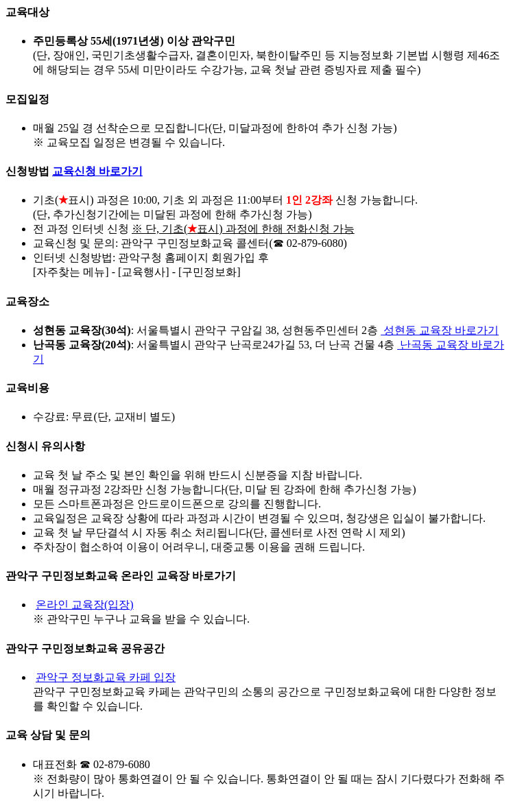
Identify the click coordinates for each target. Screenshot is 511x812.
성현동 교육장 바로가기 (440, 330)
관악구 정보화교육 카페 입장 (106, 677)
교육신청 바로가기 (97, 171)
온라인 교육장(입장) (85, 605)
